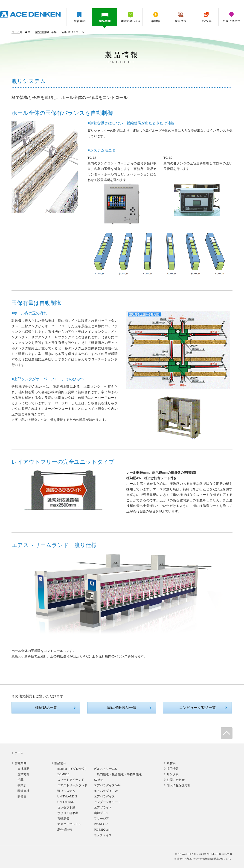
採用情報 (181, 17)
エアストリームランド (72, 785)
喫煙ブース (101, 813)
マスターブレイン (69, 824)
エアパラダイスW (106, 791)
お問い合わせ (231, 17)
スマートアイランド (71, 780)
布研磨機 (63, 819)
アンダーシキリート (107, 802)
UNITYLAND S (67, 796)
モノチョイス (103, 835)
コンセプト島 (66, 807)
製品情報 (105, 18)
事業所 (22, 785)
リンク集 (206, 17)
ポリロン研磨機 (68, 813)
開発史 (22, 796)
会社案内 (79, 17)
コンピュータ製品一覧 (198, 708)
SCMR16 (63, 774)
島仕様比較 (65, 830)
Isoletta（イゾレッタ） (73, 769)
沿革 (20, 780)
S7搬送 (99, 780)
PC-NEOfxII (102, 830)
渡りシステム (66, 791)
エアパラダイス (104, 796)
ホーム (16, 32)
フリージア (101, 819)
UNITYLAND (66, 802)
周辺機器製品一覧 (122, 708)
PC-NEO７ (101, 824)
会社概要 (23, 769)
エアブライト (103, 807)
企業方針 (23, 774)
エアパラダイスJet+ (107, 785)
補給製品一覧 (46, 708)
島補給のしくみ (130, 17)
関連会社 (23, 791)
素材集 (155, 17)
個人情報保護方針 (179, 785)
